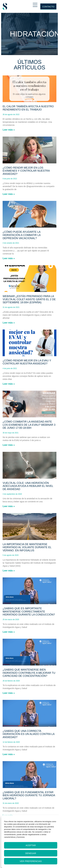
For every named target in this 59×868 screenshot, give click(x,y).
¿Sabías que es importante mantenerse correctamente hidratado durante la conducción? (29, 612)
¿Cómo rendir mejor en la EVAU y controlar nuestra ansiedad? (27, 362)
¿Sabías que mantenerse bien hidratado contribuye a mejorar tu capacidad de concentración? (29, 673)
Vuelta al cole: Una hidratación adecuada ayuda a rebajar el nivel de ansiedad (28, 486)
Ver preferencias (31, 861)
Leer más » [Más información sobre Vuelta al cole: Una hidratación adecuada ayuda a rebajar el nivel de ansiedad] (9, 506)
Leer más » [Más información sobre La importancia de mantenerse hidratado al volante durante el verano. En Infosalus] (9, 571)
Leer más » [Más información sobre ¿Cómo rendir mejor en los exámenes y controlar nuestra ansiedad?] (9, 194)
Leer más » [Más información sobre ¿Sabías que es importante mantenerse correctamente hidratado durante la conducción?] (9, 632)
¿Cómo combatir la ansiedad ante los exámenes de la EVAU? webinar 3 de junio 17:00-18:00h (29, 425)
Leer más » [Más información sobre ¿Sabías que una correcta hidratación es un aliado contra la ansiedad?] (9, 754)
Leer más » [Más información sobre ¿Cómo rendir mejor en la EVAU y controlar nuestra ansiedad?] (9, 384)
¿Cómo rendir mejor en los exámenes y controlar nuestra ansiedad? (26, 171)
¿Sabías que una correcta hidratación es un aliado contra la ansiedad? (28, 734)
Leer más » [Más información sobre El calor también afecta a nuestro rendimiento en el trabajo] (9, 130)
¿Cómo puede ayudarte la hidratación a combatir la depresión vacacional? (22, 235)
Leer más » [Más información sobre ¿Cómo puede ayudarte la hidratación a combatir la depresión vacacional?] (9, 258)
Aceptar (31, 845)
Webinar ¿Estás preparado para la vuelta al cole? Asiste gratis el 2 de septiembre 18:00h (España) (29, 299)
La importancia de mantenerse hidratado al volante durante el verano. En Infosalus (27, 547)
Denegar (31, 853)
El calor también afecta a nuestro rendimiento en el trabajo (28, 108)
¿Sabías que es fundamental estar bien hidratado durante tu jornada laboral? (29, 795)
